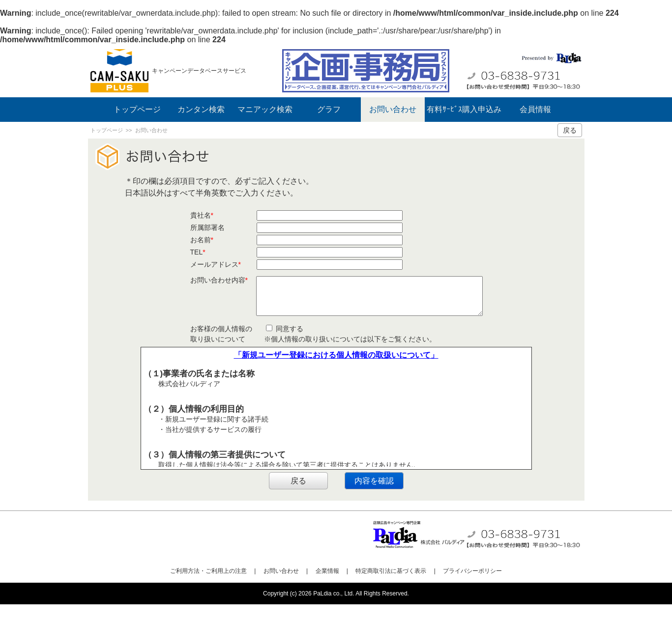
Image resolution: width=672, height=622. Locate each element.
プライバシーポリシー (472, 589)
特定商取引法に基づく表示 (391, 589)
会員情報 (535, 109)
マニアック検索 (265, 109)
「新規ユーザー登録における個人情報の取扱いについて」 (336, 372)
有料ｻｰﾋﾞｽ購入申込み (464, 109)
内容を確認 (374, 498)
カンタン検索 (201, 109)
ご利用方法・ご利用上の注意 (208, 589)
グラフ (329, 109)
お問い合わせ (393, 109)
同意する (285, 346)
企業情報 (327, 589)
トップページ (137, 109)
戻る (570, 130)
